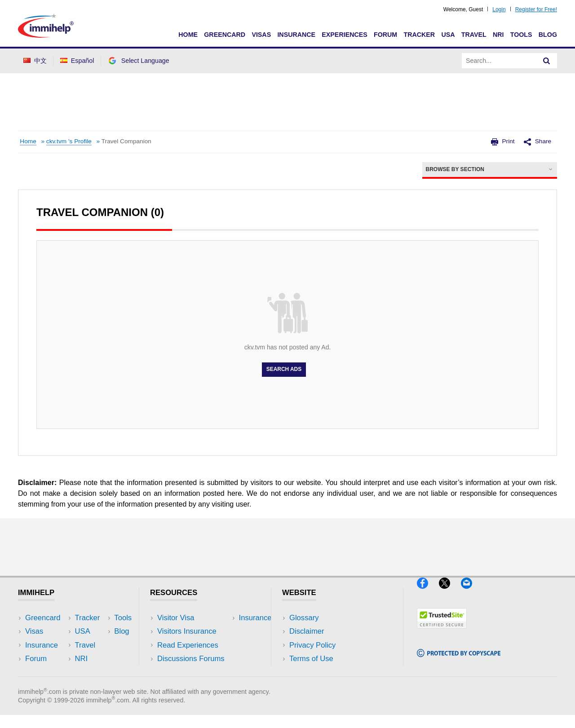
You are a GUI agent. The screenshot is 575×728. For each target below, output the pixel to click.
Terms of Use (311, 659)
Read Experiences (188, 645)
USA (448, 35)
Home (188, 35)
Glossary (304, 618)
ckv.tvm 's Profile (69, 141)
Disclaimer (307, 631)
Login (499, 9)
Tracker (419, 35)
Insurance (296, 35)
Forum (385, 35)
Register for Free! (536, 9)
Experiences (344, 35)
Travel (474, 35)
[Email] (471, 592)
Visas (261, 35)
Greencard (225, 35)
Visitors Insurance (187, 631)
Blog (548, 35)
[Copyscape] (459, 661)
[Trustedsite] (442, 633)
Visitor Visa (176, 618)
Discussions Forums (191, 659)
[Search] (547, 61)
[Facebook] (428, 592)
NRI (498, 35)
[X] (450, 592)
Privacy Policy (312, 645)
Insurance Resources (192, 672)
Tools (521, 35)
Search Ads (284, 370)
